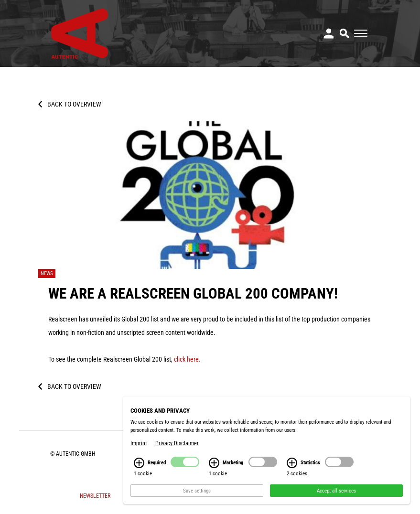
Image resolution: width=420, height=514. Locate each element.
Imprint (139, 443)
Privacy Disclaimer (177, 443)
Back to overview (74, 104)
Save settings (197, 490)
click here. (187, 359)
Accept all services (336, 490)
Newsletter (95, 496)
